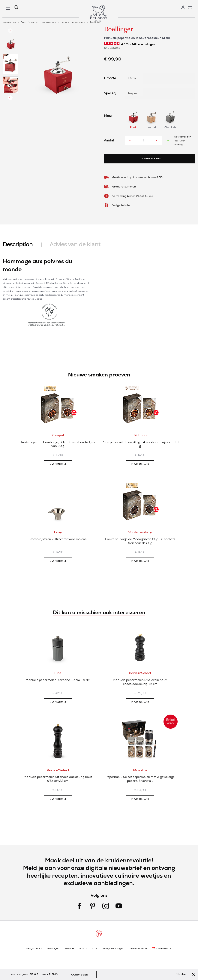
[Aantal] (143, 140)
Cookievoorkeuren (138, 948)
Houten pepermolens (74, 22)
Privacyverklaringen (113, 948)
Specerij (110, 93)
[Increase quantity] (156, 141)
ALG (94, 948)
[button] (10, 47)
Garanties (69, 948)
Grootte (110, 78)
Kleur (108, 116)
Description (18, 244)
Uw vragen (53, 948)
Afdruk (83, 948)
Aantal (109, 141)
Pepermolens (49, 22)
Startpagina (10, 22)
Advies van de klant (75, 244)
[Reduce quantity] (130, 141)
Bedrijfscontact (34, 948)
